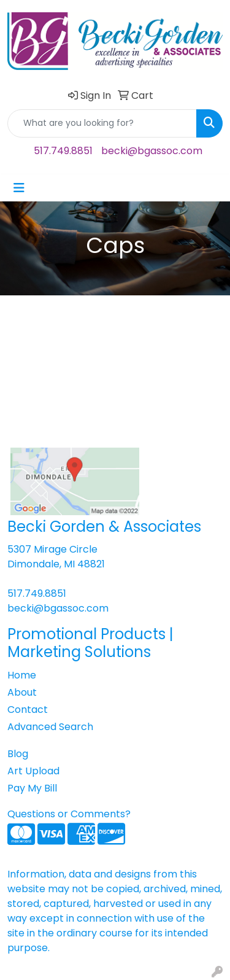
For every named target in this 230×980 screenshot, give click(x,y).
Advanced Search (50, 727)
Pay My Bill (32, 788)
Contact (28, 710)
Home (22, 675)
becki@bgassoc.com (152, 151)
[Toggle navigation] (19, 188)
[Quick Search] (102, 123)
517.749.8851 (63, 151)
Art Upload (33, 771)
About (22, 692)
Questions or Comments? (69, 814)
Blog (18, 754)
